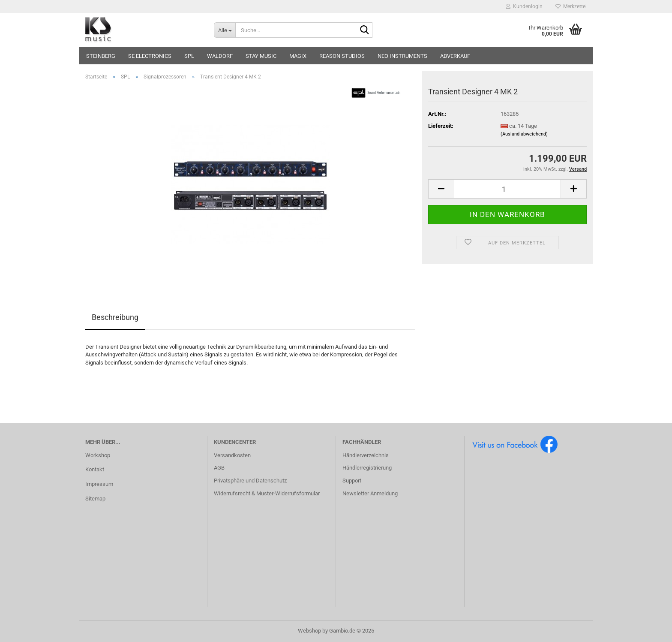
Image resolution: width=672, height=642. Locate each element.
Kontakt (95, 469)
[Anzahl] (507, 189)
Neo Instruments (402, 56)
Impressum (99, 484)
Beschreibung (115, 317)
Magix (298, 56)
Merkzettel (571, 6)
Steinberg (101, 56)
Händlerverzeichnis (366, 455)
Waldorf (220, 56)
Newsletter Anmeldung (370, 493)
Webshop (309, 631)
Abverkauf (455, 56)
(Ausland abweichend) (524, 134)
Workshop (98, 455)
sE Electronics (150, 56)
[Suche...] (225, 30)
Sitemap (95, 499)
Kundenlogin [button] (524, 6)
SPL (189, 56)
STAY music (261, 56)
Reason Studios (342, 56)
